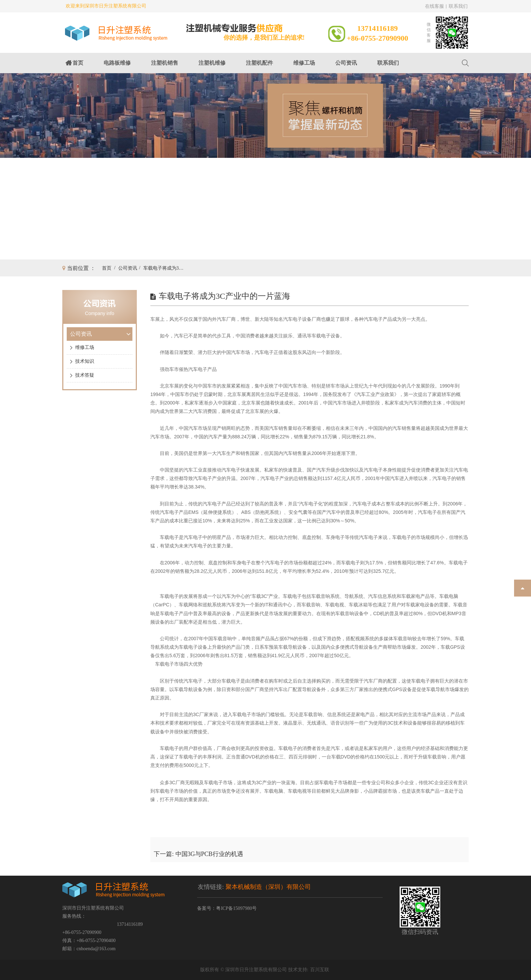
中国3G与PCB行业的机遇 (209, 854)
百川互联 (320, 970)
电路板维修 (117, 63)
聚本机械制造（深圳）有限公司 (268, 887)
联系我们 (458, 6)
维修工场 (304, 63)
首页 (78, 63)
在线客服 (434, 6)
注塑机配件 (259, 63)
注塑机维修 (212, 63)
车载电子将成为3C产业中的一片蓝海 (164, 268)
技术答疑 (85, 375)
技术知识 (85, 361)
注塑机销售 (165, 63)
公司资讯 (346, 63)
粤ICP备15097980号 (236, 908)
